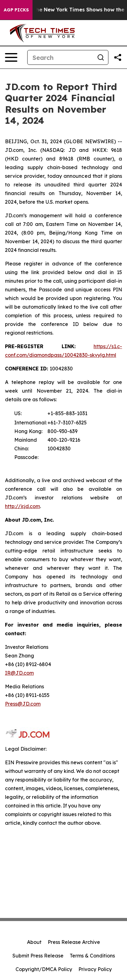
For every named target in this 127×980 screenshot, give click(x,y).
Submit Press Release (38, 956)
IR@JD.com (19, 673)
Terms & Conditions (92, 956)
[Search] (60, 57)
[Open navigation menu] (11, 57)
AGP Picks (16, 10)
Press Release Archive (74, 942)
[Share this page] (118, 57)
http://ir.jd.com (22, 506)
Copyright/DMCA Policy (44, 969)
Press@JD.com (23, 704)
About (34, 942)
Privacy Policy (95, 969)
